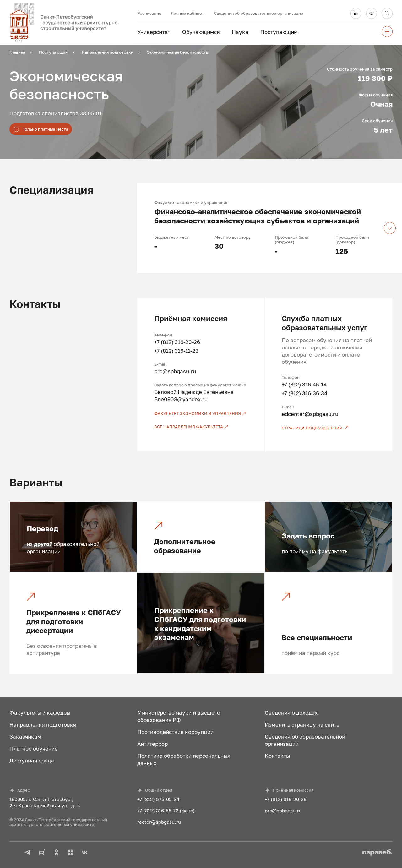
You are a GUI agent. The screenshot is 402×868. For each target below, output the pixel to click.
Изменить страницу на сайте (302, 725)
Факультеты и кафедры (40, 713)
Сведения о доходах (291, 713)
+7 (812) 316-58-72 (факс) (166, 811)
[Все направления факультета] (201, 427)
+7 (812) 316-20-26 (177, 342)
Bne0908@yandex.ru (181, 399)
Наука (240, 32)
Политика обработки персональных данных (184, 759)
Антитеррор (152, 744)
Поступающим (279, 32)
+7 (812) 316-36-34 (304, 393)
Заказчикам (25, 737)
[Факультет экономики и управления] (201, 414)
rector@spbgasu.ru (159, 822)
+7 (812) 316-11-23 (176, 351)
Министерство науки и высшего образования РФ (179, 716)
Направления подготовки (43, 725)
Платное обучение (34, 748)
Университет (154, 32)
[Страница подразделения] (329, 428)
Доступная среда (32, 760)
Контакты (277, 756)
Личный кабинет (187, 13)
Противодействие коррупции (175, 732)
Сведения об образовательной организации (259, 13)
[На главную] (73, 22)
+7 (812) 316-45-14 (304, 384)
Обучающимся (201, 32)
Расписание (149, 13)
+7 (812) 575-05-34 (158, 799)
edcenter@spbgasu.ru (310, 414)
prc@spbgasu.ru (175, 371)
